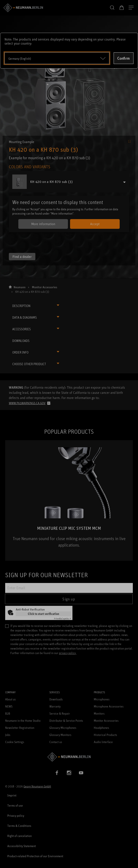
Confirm (124, 58)
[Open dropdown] (57, 58)
